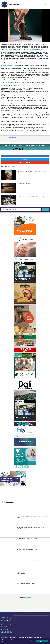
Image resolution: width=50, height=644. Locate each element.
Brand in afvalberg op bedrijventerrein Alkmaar (28, 550)
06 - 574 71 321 (30, 149)
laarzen (31, 50)
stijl (28, 50)
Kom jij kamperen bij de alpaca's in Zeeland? (27, 539)
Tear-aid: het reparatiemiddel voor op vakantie (28, 505)
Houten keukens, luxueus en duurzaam (26, 184)
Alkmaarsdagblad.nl (14, 4)
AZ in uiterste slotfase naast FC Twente (26, 583)
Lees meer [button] (25, 642)
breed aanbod (8, 83)
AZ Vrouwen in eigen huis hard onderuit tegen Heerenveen (30, 561)
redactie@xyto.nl (7, 625)
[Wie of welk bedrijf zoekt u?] (21, 209)
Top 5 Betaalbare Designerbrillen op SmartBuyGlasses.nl (31, 171)
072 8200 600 (6, 623)
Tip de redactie (25, 162)
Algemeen (41, 50)
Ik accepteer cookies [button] (42, 641)
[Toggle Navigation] (45, 4)
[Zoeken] (45, 209)
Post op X (25, 159)
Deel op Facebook (25, 156)
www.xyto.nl (6, 627)
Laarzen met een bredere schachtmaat (9, 66)
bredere (35, 50)
